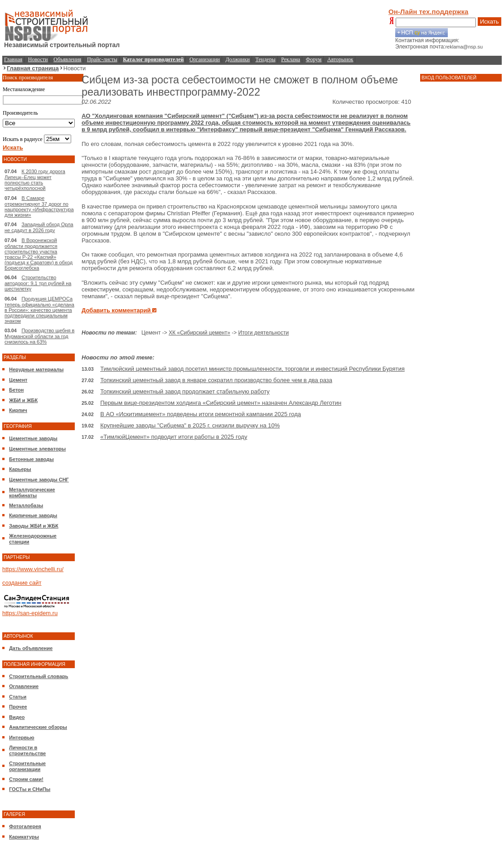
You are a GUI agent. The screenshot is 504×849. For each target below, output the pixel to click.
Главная (13, 59)
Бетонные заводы (31, 459)
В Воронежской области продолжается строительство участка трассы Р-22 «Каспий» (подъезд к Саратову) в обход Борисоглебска (39, 254)
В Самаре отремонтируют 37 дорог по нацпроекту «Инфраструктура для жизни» (39, 206)
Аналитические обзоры (38, 727)
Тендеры (266, 59)
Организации (205, 59)
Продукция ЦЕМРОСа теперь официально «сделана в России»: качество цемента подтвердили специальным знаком (39, 310)
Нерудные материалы (36, 369)
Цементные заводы (33, 438)
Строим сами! (26, 779)
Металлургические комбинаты (32, 492)
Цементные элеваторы (37, 449)
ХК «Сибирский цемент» (199, 333)
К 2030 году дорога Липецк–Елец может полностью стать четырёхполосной (35, 180)
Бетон (16, 390)
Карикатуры (24, 837)
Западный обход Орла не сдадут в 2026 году (39, 227)
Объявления (67, 59)
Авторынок (340, 59)
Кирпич (18, 410)
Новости (38, 59)
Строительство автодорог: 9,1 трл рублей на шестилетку (38, 283)
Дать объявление (31, 648)
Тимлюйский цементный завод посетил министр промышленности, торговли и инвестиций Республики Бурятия (252, 369)
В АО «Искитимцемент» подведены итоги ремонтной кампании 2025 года (201, 414)
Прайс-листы (102, 59)
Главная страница (33, 68)
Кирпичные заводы (33, 515)
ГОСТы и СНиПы (30, 789)
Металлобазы (26, 505)
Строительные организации (27, 766)
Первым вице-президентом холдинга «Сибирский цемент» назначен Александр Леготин (221, 403)
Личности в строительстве (27, 750)
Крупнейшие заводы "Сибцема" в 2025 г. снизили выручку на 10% (190, 425)
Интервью (22, 737)
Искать (489, 22)
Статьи (18, 697)
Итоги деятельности (264, 333)
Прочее (18, 707)
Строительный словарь (39, 676)
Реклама (291, 59)
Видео (17, 717)
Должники (238, 59)
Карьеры (20, 469)
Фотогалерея (25, 826)
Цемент (18, 380)
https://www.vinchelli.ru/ (33, 569)
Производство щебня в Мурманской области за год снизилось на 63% (39, 336)
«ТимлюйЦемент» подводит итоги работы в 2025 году (174, 437)
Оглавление (24, 686)
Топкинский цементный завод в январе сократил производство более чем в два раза (216, 380)
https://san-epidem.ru (30, 613)
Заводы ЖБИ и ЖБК (34, 526)
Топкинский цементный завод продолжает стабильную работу (185, 391)
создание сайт (22, 583)
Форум (314, 59)
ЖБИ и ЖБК (23, 400)
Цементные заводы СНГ (39, 480)
